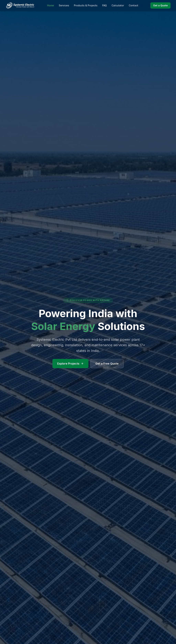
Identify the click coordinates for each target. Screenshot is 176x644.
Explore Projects (70, 364)
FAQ (104, 5)
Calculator (118, 5)
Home (51, 5)
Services (64, 5)
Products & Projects (86, 5)
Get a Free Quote (107, 364)
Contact (133, 5)
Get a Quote (160, 5)
